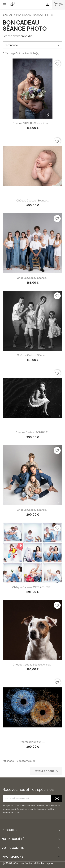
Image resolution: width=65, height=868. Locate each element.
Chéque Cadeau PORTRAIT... (32, 432)
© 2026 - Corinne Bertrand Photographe (28, 863)
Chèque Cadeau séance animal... (32, 665)
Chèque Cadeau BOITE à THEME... (32, 587)
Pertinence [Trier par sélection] (32, 45)
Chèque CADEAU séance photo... (32, 123)
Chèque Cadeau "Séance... (33, 201)
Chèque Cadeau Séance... (33, 278)
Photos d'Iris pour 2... (32, 742)
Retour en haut (46, 771)
